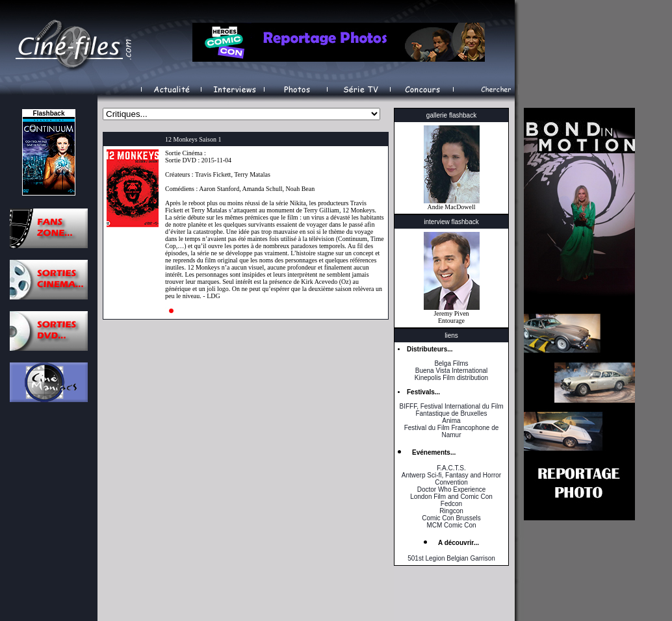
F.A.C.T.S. (451, 468)
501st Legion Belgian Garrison (451, 558)
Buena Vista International (452, 371)
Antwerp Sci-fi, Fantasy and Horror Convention (451, 479)
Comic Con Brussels (451, 518)
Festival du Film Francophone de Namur (452, 431)
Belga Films (451, 363)
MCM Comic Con (451, 525)
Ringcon (451, 511)
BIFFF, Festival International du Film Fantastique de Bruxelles (451, 410)
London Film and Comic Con (451, 497)
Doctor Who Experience (452, 489)
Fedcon (451, 504)
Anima (451, 421)
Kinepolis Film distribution (451, 378)
